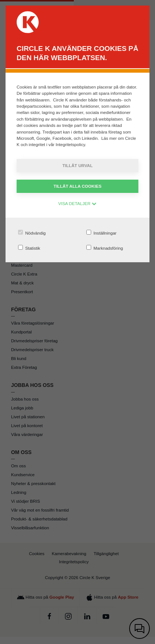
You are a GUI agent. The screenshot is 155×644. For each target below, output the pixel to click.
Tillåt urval (77, 165)
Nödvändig (32, 233)
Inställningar (101, 233)
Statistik (29, 248)
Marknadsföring (105, 248)
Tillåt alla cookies (77, 186)
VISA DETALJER (78, 203)
